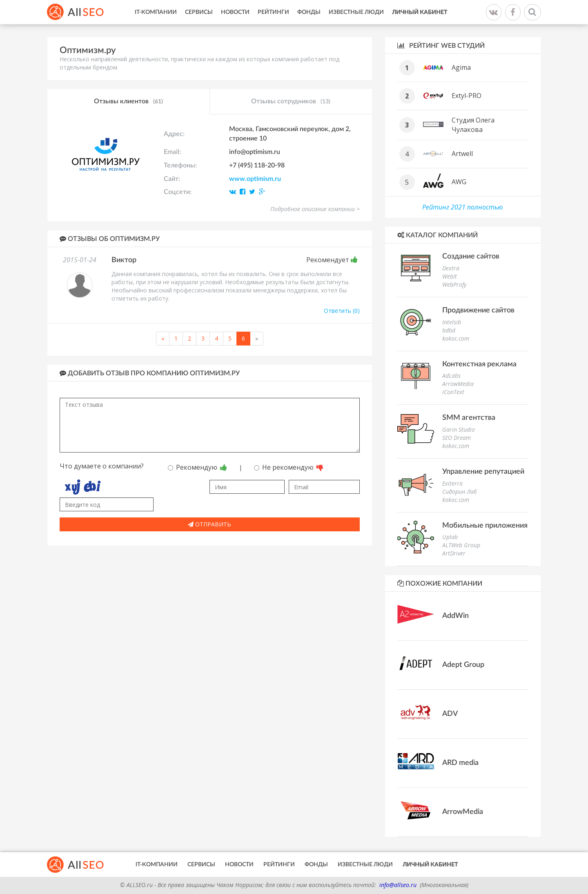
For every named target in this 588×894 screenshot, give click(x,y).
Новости (235, 12)
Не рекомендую (289, 467)
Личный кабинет (420, 12)
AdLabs (451, 376)
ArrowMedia (458, 384)
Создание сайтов (471, 256)
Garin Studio (459, 429)
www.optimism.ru (255, 179)
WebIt (450, 276)
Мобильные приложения (485, 526)
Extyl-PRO (467, 96)
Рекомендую (197, 467)
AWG (459, 182)
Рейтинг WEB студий (441, 46)
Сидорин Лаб (460, 492)
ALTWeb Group (461, 545)
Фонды (309, 12)
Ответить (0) (342, 311)
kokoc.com (456, 338)
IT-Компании (156, 12)
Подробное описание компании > (315, 209)
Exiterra (452, 483)
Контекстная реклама (479, 364)
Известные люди (356, 12)
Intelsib (452, 322)
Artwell (462, 154)
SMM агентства (469, 418)
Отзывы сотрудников (291, 102)
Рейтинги (273, 12)
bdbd (449, 330)
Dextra (451, 268)
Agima (461, 67)
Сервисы (199, 12)
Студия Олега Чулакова (473, 125)
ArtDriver (454, 553)
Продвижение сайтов (478, 310)
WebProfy (454, 284)
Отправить (209, 524)
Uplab (450, 537)
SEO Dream (457, 438)
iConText (453, 392)
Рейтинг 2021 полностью (463, 207)
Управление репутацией (483, 472)
